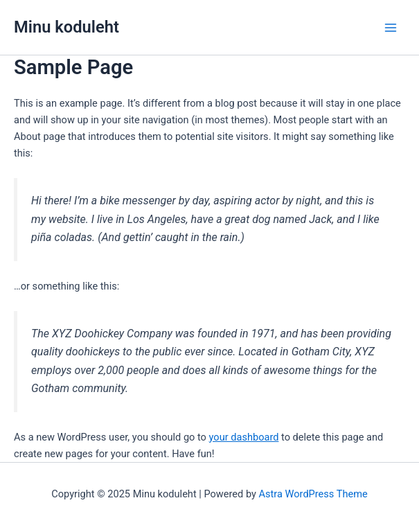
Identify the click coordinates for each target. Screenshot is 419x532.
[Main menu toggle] (391, 28)
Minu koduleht (66, 27)
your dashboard (244, 437)
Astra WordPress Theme (313, 494)
